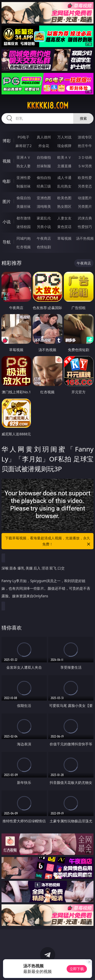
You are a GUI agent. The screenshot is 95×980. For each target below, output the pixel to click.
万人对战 (64, 137)
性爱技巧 (85, 227)
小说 (7, 222)
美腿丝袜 (24, 206)
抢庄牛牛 (85, 146)
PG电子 (23, 137)
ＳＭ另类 (85, 166)
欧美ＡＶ (64, 157)
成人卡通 (64, 178)
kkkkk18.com (48, 106)
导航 (7, 242)
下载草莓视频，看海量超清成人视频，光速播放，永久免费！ (48, 541)
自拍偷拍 (44, 157)
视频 (7, 161)
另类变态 (85, 186)
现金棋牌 (64, 146)
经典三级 (44, 186)
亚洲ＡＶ (24, 157)
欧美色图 (64, 198)
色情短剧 (44, 247)
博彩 (7, 141)
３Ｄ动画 (85, 157)
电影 (7, 181)
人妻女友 (64, 218)
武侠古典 (85, 218)
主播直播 (64, 166)
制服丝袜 (24, 186)
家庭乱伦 (44, 218)
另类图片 (85, 206)
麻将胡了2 (24, 146)
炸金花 (44, 146)
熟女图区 (64, 206)
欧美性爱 (85, 178)
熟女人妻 (24, 166)
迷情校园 (24, 227)
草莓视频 (64, 238)
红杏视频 (24, 247)
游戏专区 (85, 137)
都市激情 (24, 218)
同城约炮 (24, 238)
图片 (7, 201)
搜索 (83, 118)
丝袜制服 (44, 166)
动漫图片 (85, 198)
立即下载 (77, 969)
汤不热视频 (85, 238)
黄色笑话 (64, 227)
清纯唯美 (44, 206)
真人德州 (44, 137)
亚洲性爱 (24, 178)
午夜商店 (44, 238)
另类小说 (44, 227)
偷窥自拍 (24, 198)
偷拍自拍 (44, 178)
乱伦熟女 (64, 186)
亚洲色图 (44, 198)
